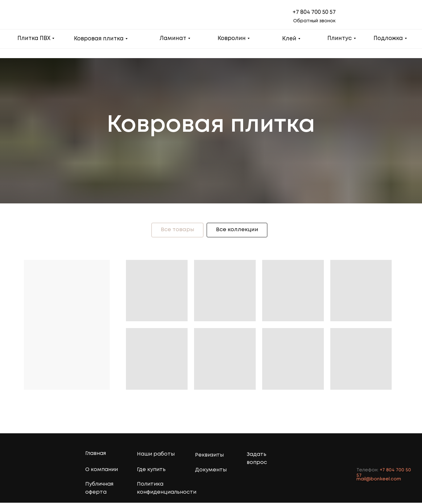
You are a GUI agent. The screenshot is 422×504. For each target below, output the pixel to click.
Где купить (151, 471)
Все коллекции (239, 231)
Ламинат (173, 39)
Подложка (388, 39)
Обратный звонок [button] (314, 21)
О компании (102, 471)
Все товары (175, 231)
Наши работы (156, 455)
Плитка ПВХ (34, 39)
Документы (211, 471)
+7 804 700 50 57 (314, 12)
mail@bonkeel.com (379, 480)
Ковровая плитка (99, 39)
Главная (96, 455)
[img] (409, 456)
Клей (289, 39)
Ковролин (232, 39)
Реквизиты (209, 456)
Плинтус (340, 39)
